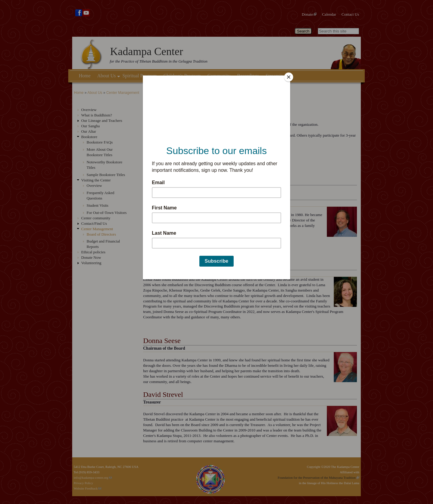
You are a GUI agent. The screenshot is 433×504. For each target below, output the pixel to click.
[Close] (289, 77)
